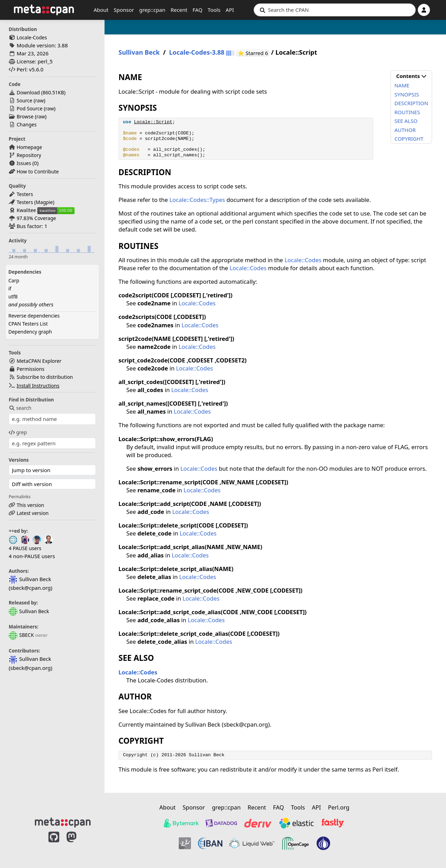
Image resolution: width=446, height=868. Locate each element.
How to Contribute (38, 171)
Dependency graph (30, 332)
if (10, 288)
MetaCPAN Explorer (39, 361)
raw (39, 100)
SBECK (21, 635)
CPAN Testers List (28, 324)
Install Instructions (38, 386)
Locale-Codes (32, 37)
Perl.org (339, 807)
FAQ (198, 10)
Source (25, 100)
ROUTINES (407, 112)
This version (30, 505)
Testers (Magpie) (36, 202)
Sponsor (124, 10)
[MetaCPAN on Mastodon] (78, 844)
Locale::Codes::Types (197, 200)
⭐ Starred (253, 53)
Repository (29, 155)
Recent (179, 10)
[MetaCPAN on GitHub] (54, 844)
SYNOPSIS (407, 94)
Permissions (31, 369)
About (101, 10)
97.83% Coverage (36, 218)
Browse (25, 116)
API (230, 10)
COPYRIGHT (409, 139)
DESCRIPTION (411, 103)
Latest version (33, 513)
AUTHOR (405, 130)
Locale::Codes (303, 260)
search (20, 408)
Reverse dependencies (34, 316)
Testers (25, 194)
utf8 (13, 296)
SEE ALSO (406, 121)
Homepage (29, 147)
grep (18, 432)
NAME (402, 85)
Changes (27, 124)
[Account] (424, 10)
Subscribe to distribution (45, 377)
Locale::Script (153, 122)
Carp (14, 280)
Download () (41, 92)
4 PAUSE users (25, 548)
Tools (214, 10)
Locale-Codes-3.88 (197, 52)
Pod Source (30, 108)
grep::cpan (152, 10)
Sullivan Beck (29, 611)
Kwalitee (26, 210)
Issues (24, 163)
